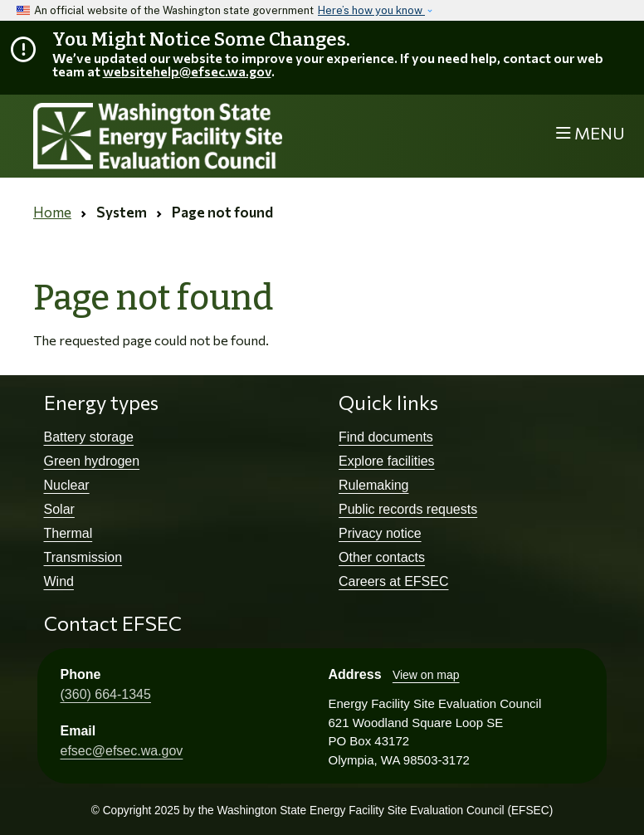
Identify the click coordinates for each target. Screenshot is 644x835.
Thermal (68, 533)
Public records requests (408, 509)
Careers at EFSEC (393, 581)
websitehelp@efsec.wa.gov (187, 71)
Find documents (386, 437)
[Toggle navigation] (590, 134)
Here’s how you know (371, 10)
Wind (59, 581)
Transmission (83, 557)
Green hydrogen (92, 461)
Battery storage (89, 437)
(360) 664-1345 (106, 694)
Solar (59, 509)
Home (52, 212)
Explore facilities (387, 461)
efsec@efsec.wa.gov (122, 751)
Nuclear (67, 485)
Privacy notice (380, 533)
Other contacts (382, 557)
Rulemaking (373, 485)
